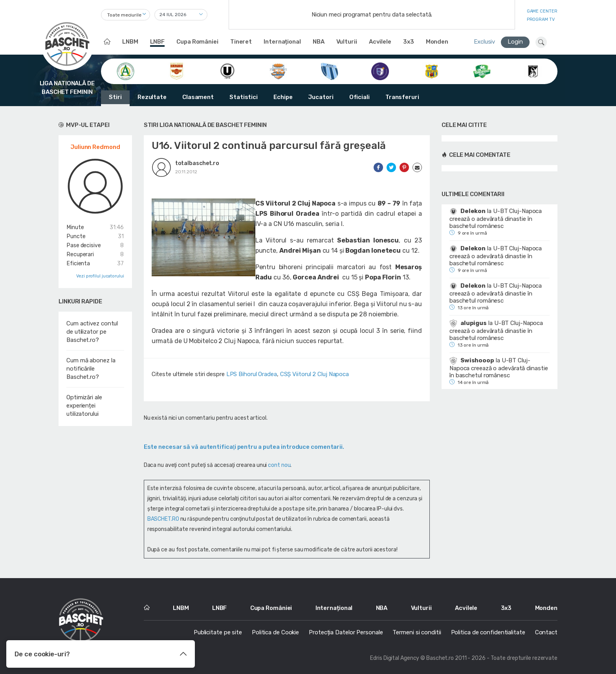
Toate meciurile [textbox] (124, 15)
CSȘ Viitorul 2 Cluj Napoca (314, 374)
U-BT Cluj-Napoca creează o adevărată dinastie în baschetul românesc (496, 219)
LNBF (158, 42)
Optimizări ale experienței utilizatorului (84, 406)
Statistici (244, 97)
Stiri (115, 97)
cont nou (279, 465)
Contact (546, 632)
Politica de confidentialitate (488, 632)
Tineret (241, 42)
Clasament (198, 97)
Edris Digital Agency (395, 658)
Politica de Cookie (275, 632)
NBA (319, 42)
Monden (437, 42)
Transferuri (402, 97)
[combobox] (126, 15)
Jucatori (321, 97)
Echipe (283, 97)
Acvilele (380, 42)
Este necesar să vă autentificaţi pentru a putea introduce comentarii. (244, 447)
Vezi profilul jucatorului (100, 276)
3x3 (409, 42)
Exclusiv (484, 42)
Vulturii (347, 42)
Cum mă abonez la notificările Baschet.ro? (91, 369)
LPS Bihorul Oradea (252, 374)
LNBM (130, 42)
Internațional (282, 42)
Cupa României (197, 42)
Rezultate (152, 97)
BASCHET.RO (163, 519)
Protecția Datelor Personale (346, 632)
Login (515, 42)
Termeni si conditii (417, 632)
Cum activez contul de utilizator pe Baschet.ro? (92, 332)
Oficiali (359, 97)
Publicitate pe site (218, 632)
